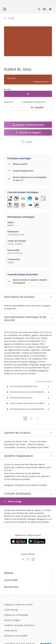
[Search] (39, 9)
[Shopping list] (45, 9)
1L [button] (28, 94)
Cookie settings (11, 591)
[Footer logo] (12, 579)
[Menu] (5, 9)
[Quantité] (12, 107)
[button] (50, 9)
